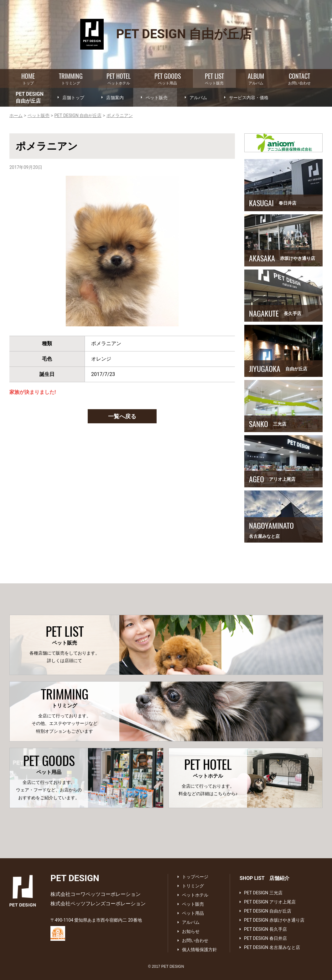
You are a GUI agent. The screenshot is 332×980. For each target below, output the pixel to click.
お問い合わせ (299, 78)
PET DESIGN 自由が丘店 (78, 115)
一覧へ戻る (122, 416)
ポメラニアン (120, 115)
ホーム (16, 115)
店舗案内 (115, 98)
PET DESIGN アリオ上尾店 (270, 902)
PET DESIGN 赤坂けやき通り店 (274, 920)
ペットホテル (119, 78)
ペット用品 (168, 78)
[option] (122, 251)
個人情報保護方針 (200, 950)
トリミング (70, 78)
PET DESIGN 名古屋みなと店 (272, 947)
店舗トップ (73, 98)
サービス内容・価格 (249, 98)
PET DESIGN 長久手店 (265, 929)
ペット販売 (214, 78)
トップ (28, 78)
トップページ (195, 877)
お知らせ (191, 931)
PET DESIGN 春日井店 (265, 938)
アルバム (256, 78)
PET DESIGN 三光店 (263, 893)
